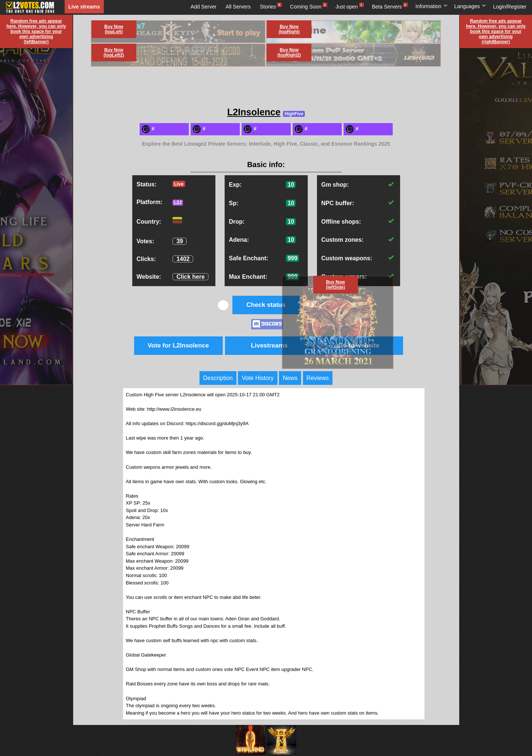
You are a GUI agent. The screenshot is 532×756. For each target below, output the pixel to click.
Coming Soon (306, 7)
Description (218, 378)
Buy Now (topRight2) (289, 52)
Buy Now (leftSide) (335, 285)
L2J (178, 203)
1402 (183, 259)
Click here (191, 277)
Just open (347, 7)
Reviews (318, 378)
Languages (470, 6)
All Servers (238, 7)
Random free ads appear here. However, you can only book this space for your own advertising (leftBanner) (36, 31)
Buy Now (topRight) (289, 29)
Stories (268, 7)
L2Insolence (254, 112)
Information (432, 6)
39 (180, 241)
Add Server (204, 7)
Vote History (258, 378)
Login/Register (510, 7)
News (290, 378)
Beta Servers (387, 7)
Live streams (84, 7)
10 (291, 185)
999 (292, 258)
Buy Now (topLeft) (114, 29)
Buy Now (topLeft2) (114, 52)
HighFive (294, 114)
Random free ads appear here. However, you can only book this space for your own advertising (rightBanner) (496, 31)
